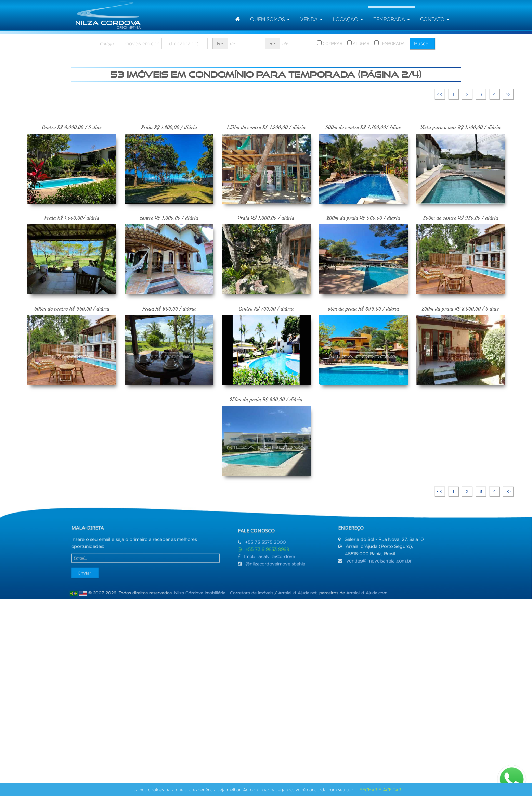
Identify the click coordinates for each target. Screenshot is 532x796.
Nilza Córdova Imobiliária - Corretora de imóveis (221, 593)
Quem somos (270, 19)
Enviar (85, 570)
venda (311, 19)
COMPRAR (330, 43)
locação (348, 19)
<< (440, 94)
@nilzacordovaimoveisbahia (275, 566)
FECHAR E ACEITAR (380, 790)
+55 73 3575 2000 (265, 545)
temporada (392, 19)
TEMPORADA (390, 43)
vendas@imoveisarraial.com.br (379, 558)
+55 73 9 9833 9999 (267, 552)
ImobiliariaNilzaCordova (269, 559)
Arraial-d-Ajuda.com (364, 593)
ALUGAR (358, 43)
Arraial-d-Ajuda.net (295, 593)
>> (508, 94)
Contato (435, 19)
